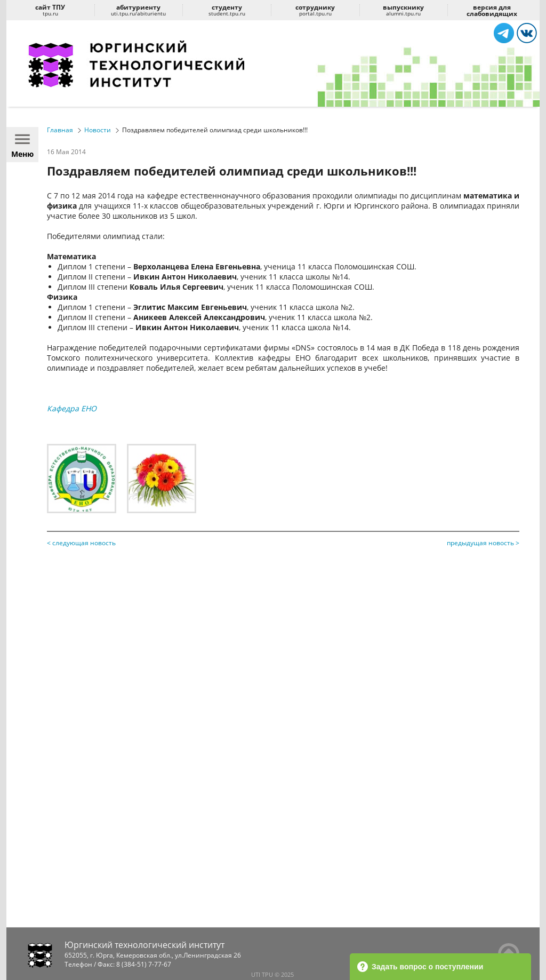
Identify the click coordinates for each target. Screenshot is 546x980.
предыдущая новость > (483, 543)
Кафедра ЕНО (72, 408)
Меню (22, 144)
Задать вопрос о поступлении (420, 967)
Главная (60, 130)
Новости (98, 130)
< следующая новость (81, 543)
